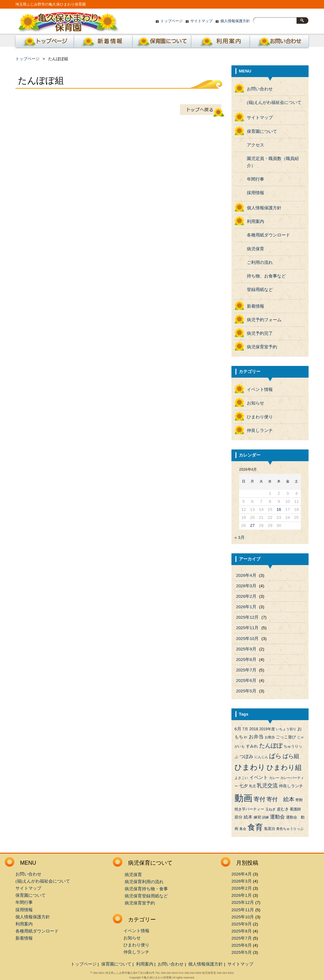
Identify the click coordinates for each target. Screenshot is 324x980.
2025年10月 (247, 639)
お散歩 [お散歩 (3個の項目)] (270, 737)
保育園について (162, 43)
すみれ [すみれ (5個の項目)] (252, 746)
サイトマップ (201, 21)
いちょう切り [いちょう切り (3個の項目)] (286, 729)
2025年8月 (246, 660)
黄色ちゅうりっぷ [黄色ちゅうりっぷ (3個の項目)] (290, 829)
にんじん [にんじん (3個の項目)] (261, 757)
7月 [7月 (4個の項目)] (245, 729)
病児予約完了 (260, 333)
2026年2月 (246, 596)
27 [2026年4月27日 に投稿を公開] (252, 525)
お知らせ (255, 403)
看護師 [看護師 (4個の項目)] (295, 809)
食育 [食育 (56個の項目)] (255, 827)
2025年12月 (247, 617)
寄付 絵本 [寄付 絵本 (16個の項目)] (280, 799)
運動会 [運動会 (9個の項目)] (277, 817)
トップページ (172, 21)
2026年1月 (246, 607)
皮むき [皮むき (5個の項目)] (283, 809)
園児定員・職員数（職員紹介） (273, 162)
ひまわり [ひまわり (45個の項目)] (250, 767)
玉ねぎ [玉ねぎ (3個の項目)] (270, 809)
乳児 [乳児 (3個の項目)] (252, 786)
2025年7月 (246, 670)
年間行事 (255, 179)
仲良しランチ (260, 431)
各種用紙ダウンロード (268, 235)
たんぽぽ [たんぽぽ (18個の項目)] (271, 746)
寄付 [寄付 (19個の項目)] (260, 799)
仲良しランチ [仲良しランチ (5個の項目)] (291, 786)
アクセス (255, 145)
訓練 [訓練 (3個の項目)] (265, 817)
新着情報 (103, 43)
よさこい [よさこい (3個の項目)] (241, 778)
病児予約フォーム (264, 320)
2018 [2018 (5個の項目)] (254, 729)
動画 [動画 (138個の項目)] (243, 798)
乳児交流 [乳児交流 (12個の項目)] (267, 786)
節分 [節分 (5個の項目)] (239, 817)
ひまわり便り (260, 417)
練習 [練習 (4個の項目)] (257, 817)
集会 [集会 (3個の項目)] (243, 829)
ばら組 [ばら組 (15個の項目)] (291, 756)
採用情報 (255, 193)
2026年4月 (246, 575)
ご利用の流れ (260, 262)
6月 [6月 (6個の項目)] (238, 729)
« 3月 (240, 537)
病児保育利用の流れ (144, 882)
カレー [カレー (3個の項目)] (274, 778)
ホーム (44, 43)
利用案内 (221, 43)
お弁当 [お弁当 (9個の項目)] (256, 737)
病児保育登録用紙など (146, 896)
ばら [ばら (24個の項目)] (275, 756)
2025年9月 (246, 649)
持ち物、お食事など (266, 276)
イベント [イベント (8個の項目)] (259, 777)
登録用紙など (260, 290)
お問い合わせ (279, 43)
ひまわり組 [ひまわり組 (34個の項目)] (284, 767)
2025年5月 (246, 691)
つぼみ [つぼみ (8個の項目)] (246, 757)
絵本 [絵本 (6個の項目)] (248, 817)
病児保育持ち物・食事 (146, 889)
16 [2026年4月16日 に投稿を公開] (279, 509)
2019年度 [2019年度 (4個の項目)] (267, 729)
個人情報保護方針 (235, 21)
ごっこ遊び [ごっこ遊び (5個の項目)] (286, 737)
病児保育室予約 (262, 347)
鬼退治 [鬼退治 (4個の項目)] (269, 829)
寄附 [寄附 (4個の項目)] (299, 800)
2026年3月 (246, 586)
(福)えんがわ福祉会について (274, 103)
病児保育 (255, 249)
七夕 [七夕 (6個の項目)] (243, 786)
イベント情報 (260, 390)
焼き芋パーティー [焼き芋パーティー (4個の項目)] (249, 809)
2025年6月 (246, 681)
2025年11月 (247, 628)
